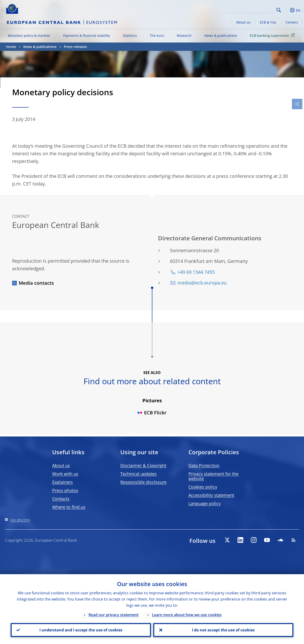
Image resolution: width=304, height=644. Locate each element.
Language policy (205, 503)
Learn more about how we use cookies (187, 615)
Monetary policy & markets (29, 36)
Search (279, 10)
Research (184, 36)
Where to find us (69, 507)
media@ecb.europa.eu (202, 283)
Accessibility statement (211, 495)
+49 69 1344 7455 (196, 272)
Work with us (65, 474)
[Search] (251, 9)
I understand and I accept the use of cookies (81, 630)
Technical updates (138, 474)
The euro (157, 36)
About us (243, 22)
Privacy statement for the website (213, 476)
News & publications (221, 36)
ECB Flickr (152, 413)
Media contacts (36, 283)
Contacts (61, 499)
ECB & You (268, 22)
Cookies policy (203, 487)
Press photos (65, 490)
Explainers (63, 482)
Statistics (130, 36)
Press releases (75, 47)
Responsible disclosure (143, 482)
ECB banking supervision (273, 35)
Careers (292, 22)
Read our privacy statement (114, 615)
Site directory (20, 520)
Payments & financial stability (87, 36)
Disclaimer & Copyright (143, 465)
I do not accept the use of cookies (223, 630)
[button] (286, 10)
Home (11, 47)
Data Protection (204, 465)
